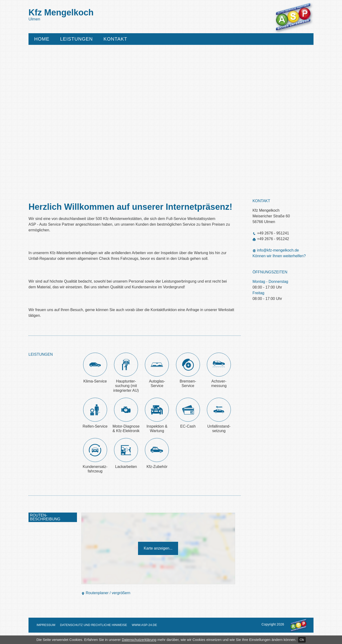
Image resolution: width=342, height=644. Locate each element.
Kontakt (115, 39)
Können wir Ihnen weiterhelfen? (279, 256)
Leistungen (76, 39)
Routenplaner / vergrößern (106, 593)
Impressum (46, 625)
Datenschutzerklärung (139, 640)
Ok (302, 640)
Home (42, 39)
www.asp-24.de (144, 625)
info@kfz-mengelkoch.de (278, 250)
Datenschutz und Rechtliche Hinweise (94, 625)
